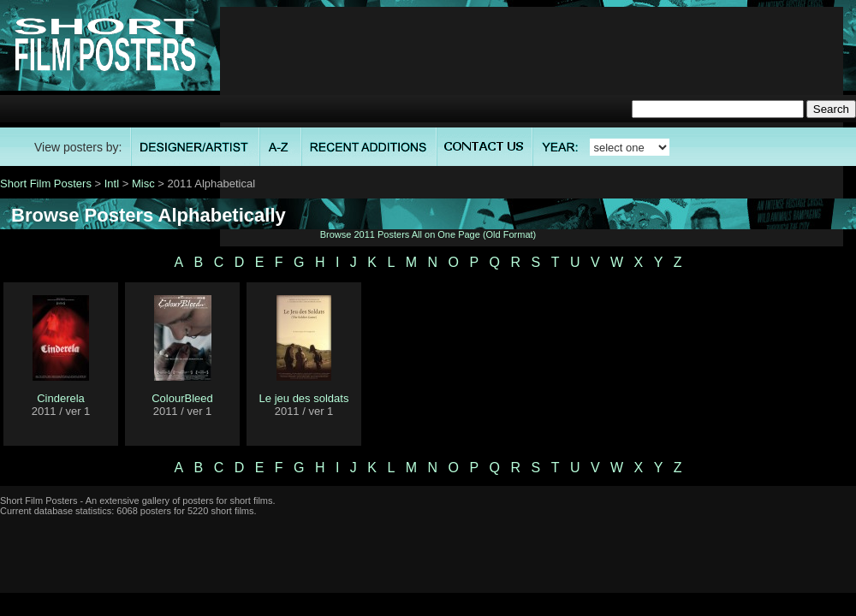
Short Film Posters (46, 184)
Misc (143, 184)
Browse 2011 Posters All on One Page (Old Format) (428, 234)
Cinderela (61, 398)
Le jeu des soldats (304, 398)
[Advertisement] (532, 127)
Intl (112, 184)
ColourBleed (182, 398)
